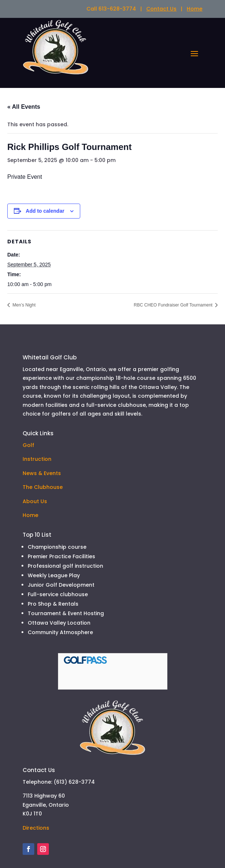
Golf (28, 392)
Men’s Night (23, 252)
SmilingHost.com (91, 839)
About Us (35, 448)
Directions (36, 722)
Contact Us (161, 9)
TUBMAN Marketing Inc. (133, 830)
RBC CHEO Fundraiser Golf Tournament (174, 252)
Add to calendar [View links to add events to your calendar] (45, 158)
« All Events (24, 54)
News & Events (42, 420)
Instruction (37, 406)
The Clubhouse (43, 434)
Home (195, 9)
